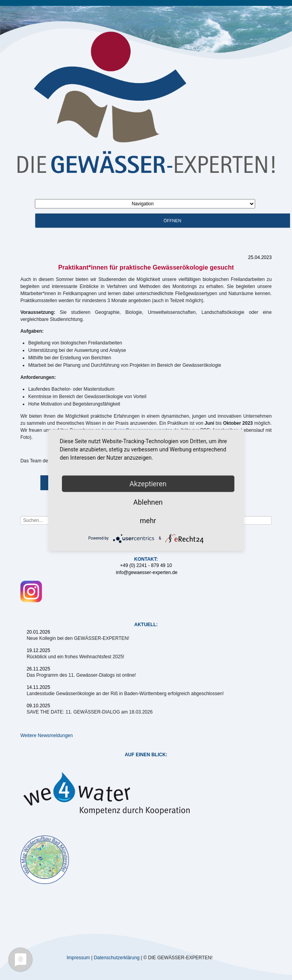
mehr (148, 520)
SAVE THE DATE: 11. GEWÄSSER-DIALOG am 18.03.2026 (90, 712)
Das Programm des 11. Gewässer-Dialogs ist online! (81, 675)
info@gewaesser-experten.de (147, 572)
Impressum (78, 957)
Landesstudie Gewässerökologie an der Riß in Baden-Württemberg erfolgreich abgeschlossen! (125, 694)
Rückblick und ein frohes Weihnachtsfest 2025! (75, 657)
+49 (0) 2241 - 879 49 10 (146, 565)
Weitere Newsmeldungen (47, 735)
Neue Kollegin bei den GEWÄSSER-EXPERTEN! (78, 638)
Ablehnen (148, 502)
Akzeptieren (148, 483)
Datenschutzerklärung (117, 957)
